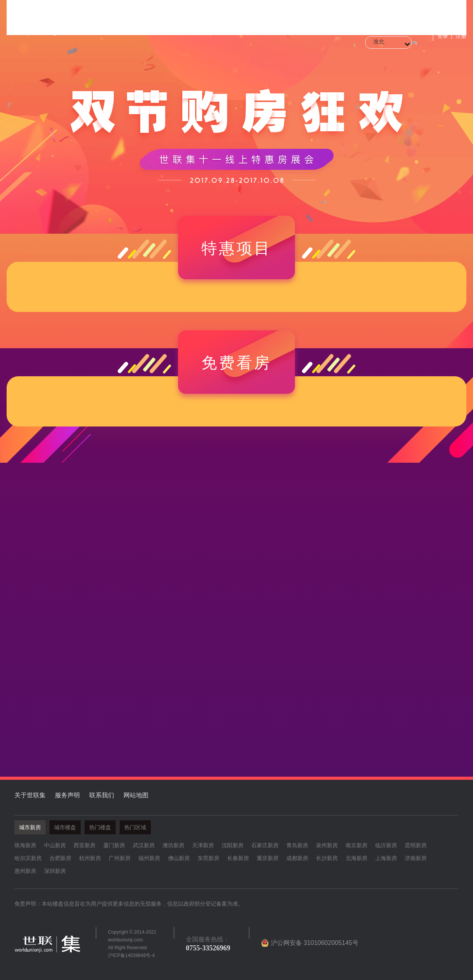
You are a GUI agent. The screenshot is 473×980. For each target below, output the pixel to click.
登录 (443, 36)
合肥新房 (60, 858)
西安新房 (85, 845)
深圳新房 (55, 871)
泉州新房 (327, 845)
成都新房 (297, 858)
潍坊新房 (173, 845)
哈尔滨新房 (28, 858)
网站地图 (136, 795)
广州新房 (120, 858)
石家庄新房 (265, 845)
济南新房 (416, 858)
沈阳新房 (233, 845)
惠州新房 (25, 871)
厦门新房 (114, 845)
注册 (461, 36)
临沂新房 (386, 845)
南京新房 (357, 845)
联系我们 (102, 795)
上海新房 (386, 858)
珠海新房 (25, 845)
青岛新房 (297, 845)
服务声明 (67, 795)
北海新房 (357, 858)
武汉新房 (144, 845)
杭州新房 (90, 858)
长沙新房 (327, 858)
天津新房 (203, 845)
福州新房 (149, 858)
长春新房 (238, 858)
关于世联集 (30, 795)
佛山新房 (179, 858)
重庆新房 (268, 858)
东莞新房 (208, 858)
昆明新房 (416, 845)
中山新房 (55, 845)
